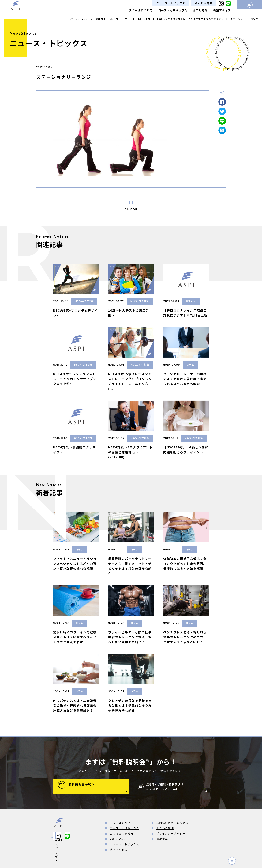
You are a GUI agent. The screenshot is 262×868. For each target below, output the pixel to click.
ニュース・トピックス (171, 3)
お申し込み (200, 10)
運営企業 (162, 839)
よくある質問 (204, 3)
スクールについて (141, 10)
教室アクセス (222, 10)
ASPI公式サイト (71, 836)
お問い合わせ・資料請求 (172, 823)
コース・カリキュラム (173, 10)
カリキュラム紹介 (122, 833)
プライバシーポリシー (171, 833)
